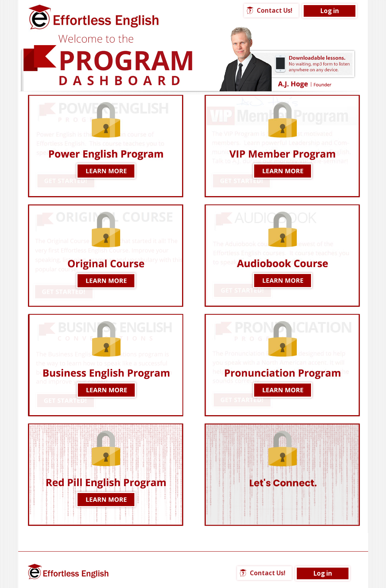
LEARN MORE (106, 365)
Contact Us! (275, 10)
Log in (330, 11)
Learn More (106, 146)
